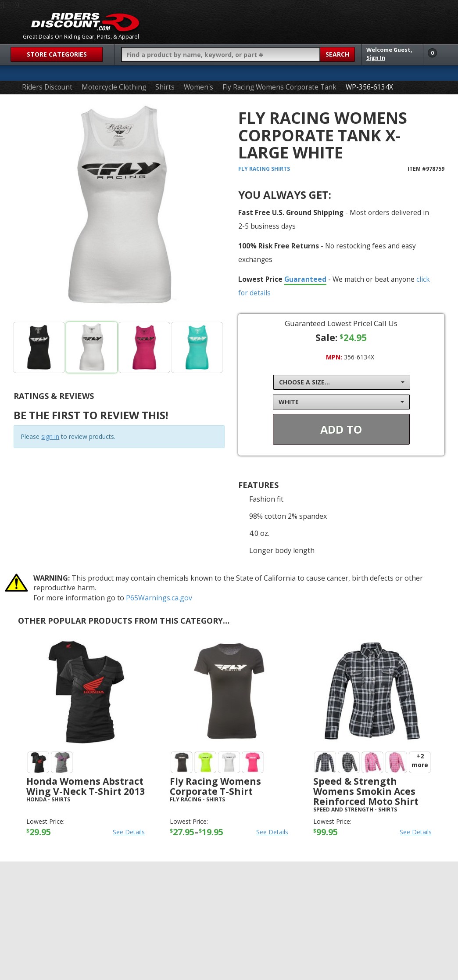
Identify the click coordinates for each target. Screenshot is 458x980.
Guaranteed (305, 279)
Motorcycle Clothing (114, 87)
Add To (341, 429)
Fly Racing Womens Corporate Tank (279, 87)
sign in (50, 436)
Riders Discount (47, 87)
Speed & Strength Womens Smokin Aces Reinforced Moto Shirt (366, 791)
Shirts (165, 87)
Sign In (376, 58)
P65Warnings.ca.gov (159, 598)
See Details (129, 832)
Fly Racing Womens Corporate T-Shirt (215, 786)
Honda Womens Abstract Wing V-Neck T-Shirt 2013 (86, 786)
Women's (199, 87)
